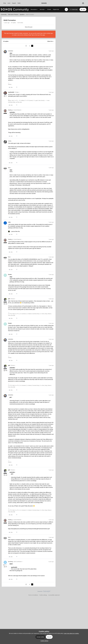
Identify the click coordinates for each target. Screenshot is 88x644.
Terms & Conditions (33, 595)
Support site (56, 9)
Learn (9, 3)
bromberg (11, 562)
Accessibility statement (54, 595)
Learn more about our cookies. (71, 633)
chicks (10, 141)
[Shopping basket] (83, 3)
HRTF (10, 543)
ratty (9, 222)
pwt (9, 299)
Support (14, 3)
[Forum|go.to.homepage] (15, 9)
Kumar (10, 274)
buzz (9, 168)
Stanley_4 (11, 110)
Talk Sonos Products (13, 14)
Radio (19, 3)
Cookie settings (43, 595)
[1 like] (14, 231)
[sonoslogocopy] (44, 3)
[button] (74, 9)
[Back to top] (85, 593)
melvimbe (11, 51)
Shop (5, 3)
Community (4, 14)
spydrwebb (11, 92)
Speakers (22, 14)
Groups (49, 9)
